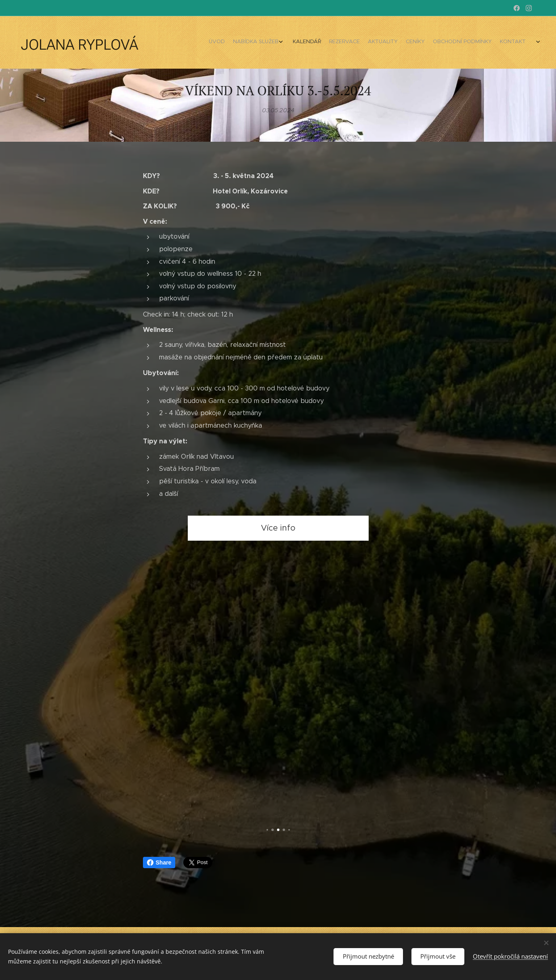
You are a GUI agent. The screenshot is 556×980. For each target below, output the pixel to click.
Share (159, 862)
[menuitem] (438, 42)
